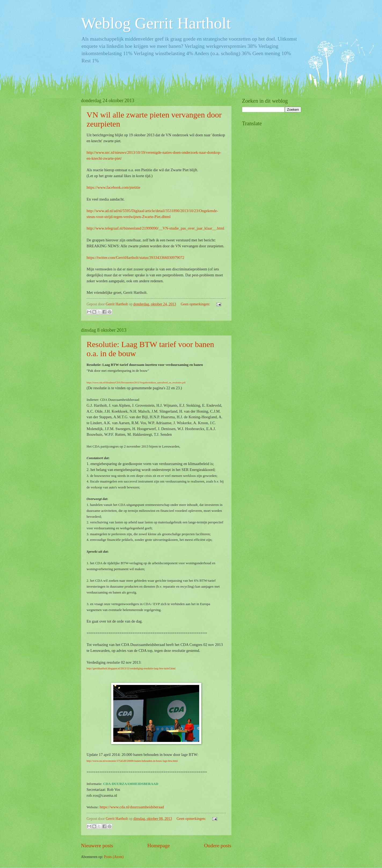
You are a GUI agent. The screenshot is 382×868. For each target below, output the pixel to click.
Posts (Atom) (114, 857)
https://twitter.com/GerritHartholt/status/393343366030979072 (136, 258)
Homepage (159, 846)
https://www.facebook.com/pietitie (114, 187)
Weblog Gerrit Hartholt (156, 23)
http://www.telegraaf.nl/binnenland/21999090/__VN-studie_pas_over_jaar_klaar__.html (156, 228)
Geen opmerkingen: (196, 304)
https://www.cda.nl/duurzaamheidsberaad (132, 807)
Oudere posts (218, 846)
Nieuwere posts (97, 846)
